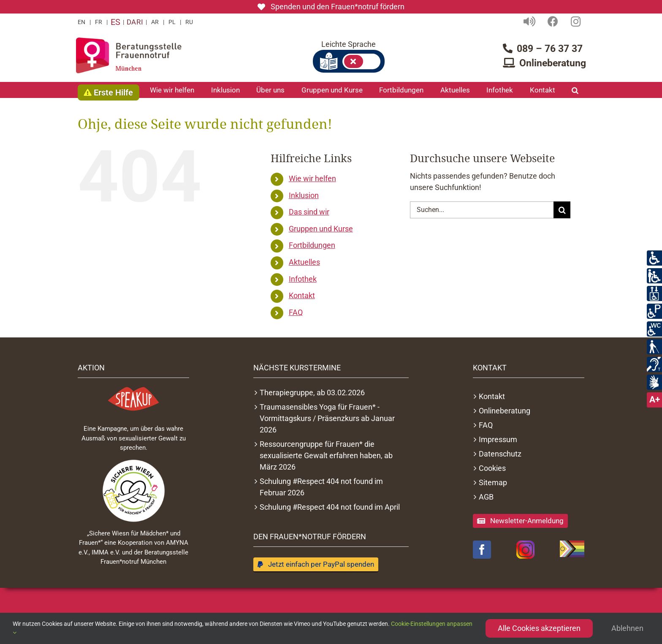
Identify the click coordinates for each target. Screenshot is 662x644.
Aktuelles (304, 262)
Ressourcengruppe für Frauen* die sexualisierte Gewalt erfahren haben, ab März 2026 (326, 455)
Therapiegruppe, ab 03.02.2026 (312, 393)
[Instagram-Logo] (525, 550)
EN (81, 22)
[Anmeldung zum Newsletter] (520, 521)
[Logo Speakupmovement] (133, 399)
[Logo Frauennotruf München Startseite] (129, 56)
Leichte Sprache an (361, 61)
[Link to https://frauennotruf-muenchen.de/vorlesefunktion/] (529, 21)
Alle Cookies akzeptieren (539, 628)
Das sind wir (309, 212)
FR (98, 22)
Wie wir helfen (312, 178)
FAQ (296, 312)
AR (155, 22)
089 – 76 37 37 (550, 49)
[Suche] (562, 210)
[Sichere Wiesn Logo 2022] (133, 491)
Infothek (303, 279)
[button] (575, 90)
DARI (135, 22)
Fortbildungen (312, 245)
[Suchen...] (482, 210)
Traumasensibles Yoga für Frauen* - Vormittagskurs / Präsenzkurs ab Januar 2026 (327, 418)
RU (189, 22)
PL (172, 22)
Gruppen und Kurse (321, 229)
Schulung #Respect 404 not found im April (330, 507)
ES (115, 22)
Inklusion (304, 195)
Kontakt (302, 295)
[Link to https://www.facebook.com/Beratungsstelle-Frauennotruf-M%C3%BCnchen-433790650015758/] (553, 21)
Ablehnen (627, 628)
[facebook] (482, 550)
